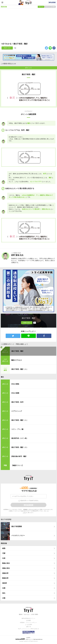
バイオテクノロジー (18, 536)
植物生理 (5, 573)
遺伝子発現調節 (17, 526)
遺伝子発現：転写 (17, 402)
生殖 (4, 558)
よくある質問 (28, 625)
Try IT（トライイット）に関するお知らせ (29, 629)
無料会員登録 (52, 2)
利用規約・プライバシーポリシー (31, 509)
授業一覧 (28, 627)
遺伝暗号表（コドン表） (20, 438)
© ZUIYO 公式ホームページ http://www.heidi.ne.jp (29, 638)
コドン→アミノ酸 (17, 429)
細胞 (4, 548)
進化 (4, 593)
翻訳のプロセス (17, 360)
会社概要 (28, 620)
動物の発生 (6, 563)
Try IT (28, 2)
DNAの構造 (15, 384)
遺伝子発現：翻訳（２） (20, 447)
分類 (4, 598)
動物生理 (5, 578)
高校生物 (4, 543)
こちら (24, 513)
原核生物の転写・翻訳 (19, 456)
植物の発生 (6, 568)
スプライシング (17, 411)
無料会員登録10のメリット (28, 618)
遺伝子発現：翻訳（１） (20, 369)
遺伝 (2, 377)
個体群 (5, 583)
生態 (4, 588)
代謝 (4, 553)
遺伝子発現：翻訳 (17, 351)
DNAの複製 (15, 393)
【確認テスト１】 (17, 465)
